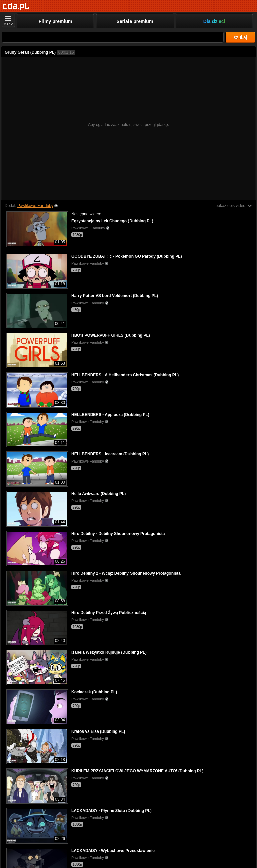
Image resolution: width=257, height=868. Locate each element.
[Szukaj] (113, 37)
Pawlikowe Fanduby (35, 206)
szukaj (240, 37)
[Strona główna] (17, 7)
